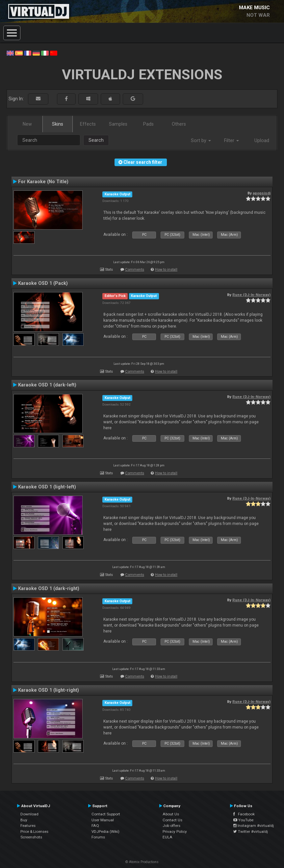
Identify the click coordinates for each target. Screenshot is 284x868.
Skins (58, 124)
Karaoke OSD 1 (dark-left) (47, 385)
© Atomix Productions (142, 862)
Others (179, 124)
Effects (88, 124)
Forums (98, 837)
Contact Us (172, 820)
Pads (148, 124)
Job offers (171, 826)
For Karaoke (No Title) (43, 182)
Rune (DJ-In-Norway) (251, 295)
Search (96, 140)
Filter (232, 140)
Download (29, 814)
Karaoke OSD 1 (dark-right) (49, 588)
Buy (24, 820)
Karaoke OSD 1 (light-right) (49, 690)
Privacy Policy (175, 831)
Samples (118, 124)
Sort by (201, 140)
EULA (168, 837)
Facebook (244, 814)
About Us (171, 814)
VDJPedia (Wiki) (105, 831)
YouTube (243, 820)
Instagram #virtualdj (254, 826)
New (27, 124)
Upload (262, 140)
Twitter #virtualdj (251, 831)
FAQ (95, 826)
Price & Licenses (34, 831)
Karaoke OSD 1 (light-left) (47, 487)
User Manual (103, 820)
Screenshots (31, 837)
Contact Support (106, 814)
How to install (166, 270)
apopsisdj (262, 193)
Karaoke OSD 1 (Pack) (43, 283)
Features (28, 826)
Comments (135, 270)
